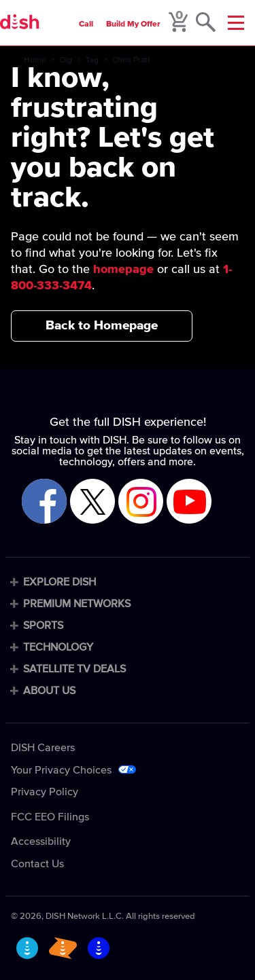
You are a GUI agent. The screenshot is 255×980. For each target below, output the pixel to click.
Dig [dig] (66, 60)
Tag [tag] (92, 60)
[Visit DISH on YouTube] (189, 502)
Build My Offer (133, 24)
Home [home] (35, 60)
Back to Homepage (102, 326)
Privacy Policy (45, 792)
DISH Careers (43, 748)
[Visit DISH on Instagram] (141, 502)
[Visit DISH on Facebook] (44, 502)
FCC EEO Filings (50, 817)
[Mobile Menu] (236, 23)
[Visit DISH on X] (92, 502)
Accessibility (41, 841)
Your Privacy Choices (61, 770)
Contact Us (37, 864)
